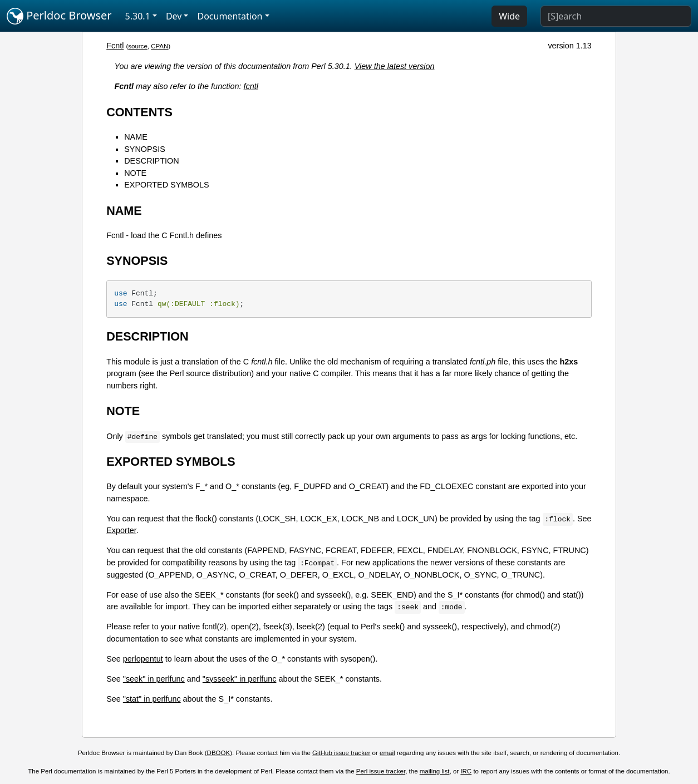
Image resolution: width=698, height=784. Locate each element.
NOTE (135, 173)
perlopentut (143, 659)
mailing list (435, 771)
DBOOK (219, 753)
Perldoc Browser (59, 16)
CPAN (159, 46)
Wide (509, 16)
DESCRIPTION (151, 161)
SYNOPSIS (145, 149)
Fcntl (115, 46)
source (138, 46)
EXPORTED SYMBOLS (166, 185)
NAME (136, 137)
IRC (466, 771)
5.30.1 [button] (138, 16)
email (387, 753)
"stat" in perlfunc (152, 699)
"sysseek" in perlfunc (240, 679)
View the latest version (395, 66)
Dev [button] (174, 16)
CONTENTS (139, 112)
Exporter (121, 530)
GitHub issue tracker (341, 753)
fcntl (251, 86)
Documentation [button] (230, 16)
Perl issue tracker (381, 771)
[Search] (616, 16)
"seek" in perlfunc (154, 679)
